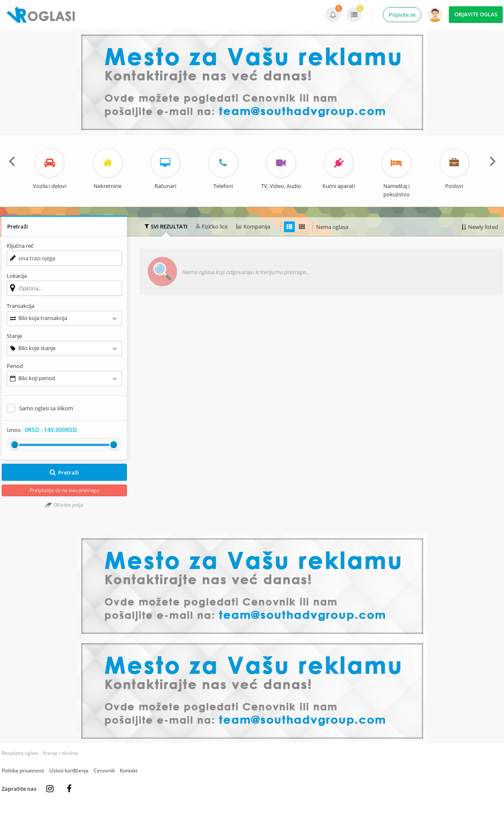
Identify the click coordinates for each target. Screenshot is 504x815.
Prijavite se (402, 15)
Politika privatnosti (23, 771)
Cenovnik (104, 771)
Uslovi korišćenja (69, 771)
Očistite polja (64, 505)
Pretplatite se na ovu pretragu (64, 490)
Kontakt (129, 771)
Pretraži (64, 472)
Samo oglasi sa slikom (46, 408)
